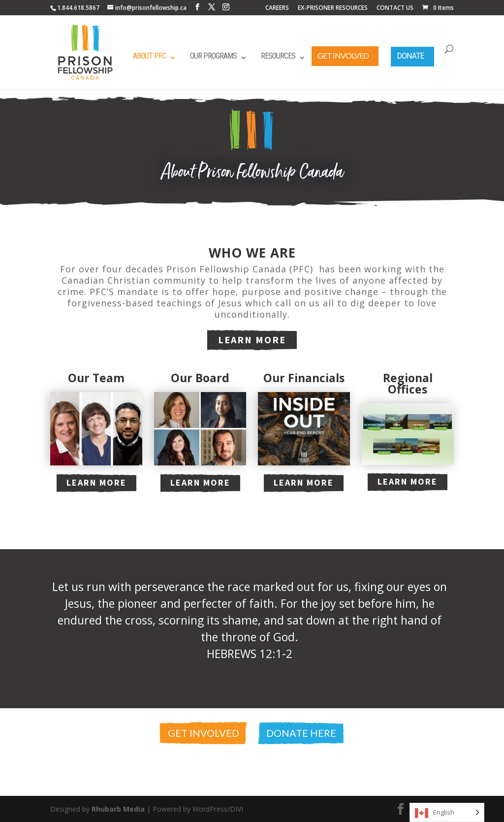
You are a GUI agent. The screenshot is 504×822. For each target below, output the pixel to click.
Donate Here (301, 733)
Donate (410, 56)
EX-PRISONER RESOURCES (333, 8)
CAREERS (277, 8)
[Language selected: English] (447, 812)
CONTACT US (395, 8)
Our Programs (213, 56)
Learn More (252, 340)
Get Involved (343, 55)
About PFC (149, 56)
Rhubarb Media (118, 809)
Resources (278, 56)
